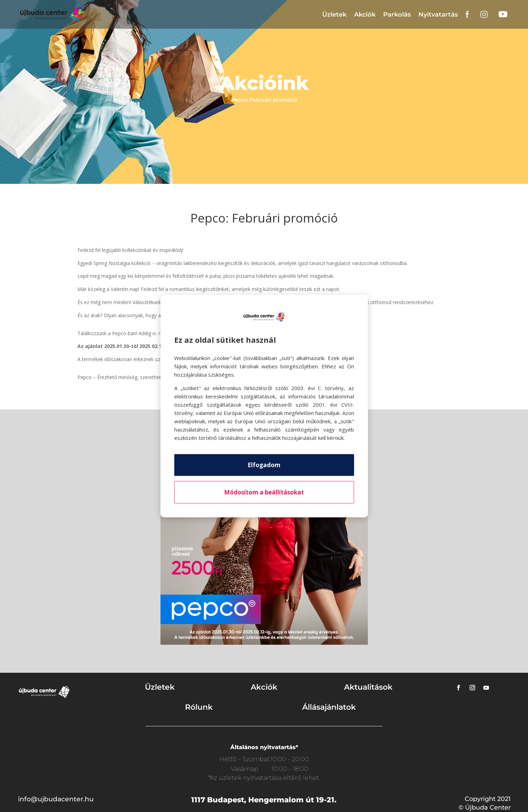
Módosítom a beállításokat (264, 492)
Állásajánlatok (329, 707)
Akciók (365, 15)
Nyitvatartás (438, 15)
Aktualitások (368, 687)
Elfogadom (264, 465)
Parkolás (397, 15)
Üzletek (334, 15)
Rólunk (199, 707)
